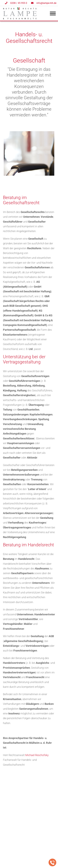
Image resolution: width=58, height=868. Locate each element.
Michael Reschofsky (37, 755)
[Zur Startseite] (20, 18)
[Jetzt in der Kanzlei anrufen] (52, 863)
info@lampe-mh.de (46, 3)
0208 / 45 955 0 (19, 3)
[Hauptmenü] (53, 14)
